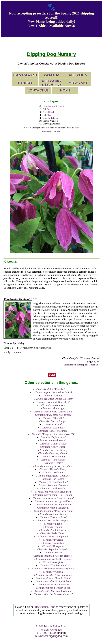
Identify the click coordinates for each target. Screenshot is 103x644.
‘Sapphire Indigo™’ (53, 549)
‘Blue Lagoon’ (53, 495)
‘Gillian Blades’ (53, 444)
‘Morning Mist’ (53, 517)
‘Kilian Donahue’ (53, 482)
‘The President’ (53, 565)
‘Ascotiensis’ (53, 405)
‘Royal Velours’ (53, 591)
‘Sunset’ (53, 552)
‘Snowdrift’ (53, 402)
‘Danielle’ (53, 418)
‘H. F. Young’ (53, 456)
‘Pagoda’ (53, 527)
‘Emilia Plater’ (53, 578)
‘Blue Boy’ (53, 476)
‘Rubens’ (53, 514)
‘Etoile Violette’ (53, 581)
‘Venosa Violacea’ (53, 594)
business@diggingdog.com (52, 636)
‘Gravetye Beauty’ (53, 450)
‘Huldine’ (53, 472)
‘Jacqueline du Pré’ (53, 392)
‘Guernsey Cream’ (53, 453)
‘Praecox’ (53, 540)
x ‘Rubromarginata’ (53, 568)
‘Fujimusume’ (53, 437)
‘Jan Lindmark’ (53, 498)
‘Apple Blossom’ (53, 399)
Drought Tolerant (51, 118)
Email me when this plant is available (82, 365)
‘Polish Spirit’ (53, 588)
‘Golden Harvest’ (53, 556)
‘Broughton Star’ (53, 504)
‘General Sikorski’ (53, 440)
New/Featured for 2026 (53, 106)
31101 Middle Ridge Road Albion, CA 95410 (52, 628)
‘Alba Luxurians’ (53, 575)
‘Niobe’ (53, 524)
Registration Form (45, 607)
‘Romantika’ (53, 543)
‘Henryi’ (53, 463)
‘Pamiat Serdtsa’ (53, 530)
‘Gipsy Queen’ (53, 447)
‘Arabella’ (53, 396)
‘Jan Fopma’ (53, 479)
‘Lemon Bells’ (53, 412)
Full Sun (47, 109)
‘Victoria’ (53, 572)
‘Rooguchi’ (53, 546)
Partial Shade (49, 112)
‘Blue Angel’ (53, 408)
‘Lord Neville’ (53, 488)
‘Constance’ (17, 299)
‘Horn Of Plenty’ (53, 469)
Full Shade (48, 115)
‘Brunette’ (53, 485)
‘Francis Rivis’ (53, 389)
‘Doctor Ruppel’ (53, 421)
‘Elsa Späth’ (53, 428)
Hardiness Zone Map (52, 131)
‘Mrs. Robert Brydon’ (53, 520)
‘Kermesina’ (53, 585)
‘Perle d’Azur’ (53, 533)
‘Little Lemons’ (53, 559)
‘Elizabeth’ (53, 508)
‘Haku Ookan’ (53, 460)
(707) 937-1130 (47, 633)
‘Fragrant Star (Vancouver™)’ (53, 434)
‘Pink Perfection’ (53, 511)
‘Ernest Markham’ (53, 431)
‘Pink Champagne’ (53, 536)
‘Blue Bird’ (53, 492)
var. (53, 415)
